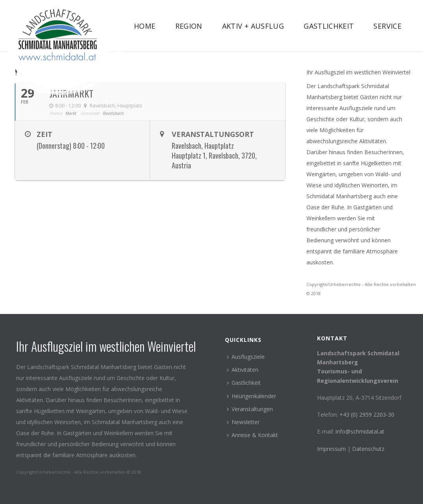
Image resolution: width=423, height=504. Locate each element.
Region (189, 26)
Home (145, 26)
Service (387, 26)
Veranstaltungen (250, 409)
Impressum (332, 449)
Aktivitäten (243, 370)
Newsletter (243, 422)
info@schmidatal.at (360, 431)
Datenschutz (368, 449)
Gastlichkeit (329, 26)
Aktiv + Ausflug (253, 26)
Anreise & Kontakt (252, 435)
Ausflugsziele (246, 357)
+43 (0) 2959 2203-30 (367, 414)
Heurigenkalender (251, 396)
